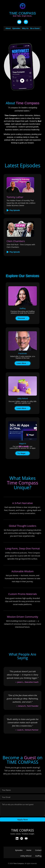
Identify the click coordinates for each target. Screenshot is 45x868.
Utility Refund (26, 856)
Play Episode (13, 210)
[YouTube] (19, 22)
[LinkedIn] (17, 839)
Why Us (25, 28)
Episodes (16, 28)
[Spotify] (22, 839)
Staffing (38, 856)
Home (29, 850)
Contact (38, 850)
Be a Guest (35, 28)
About (8, 28)
